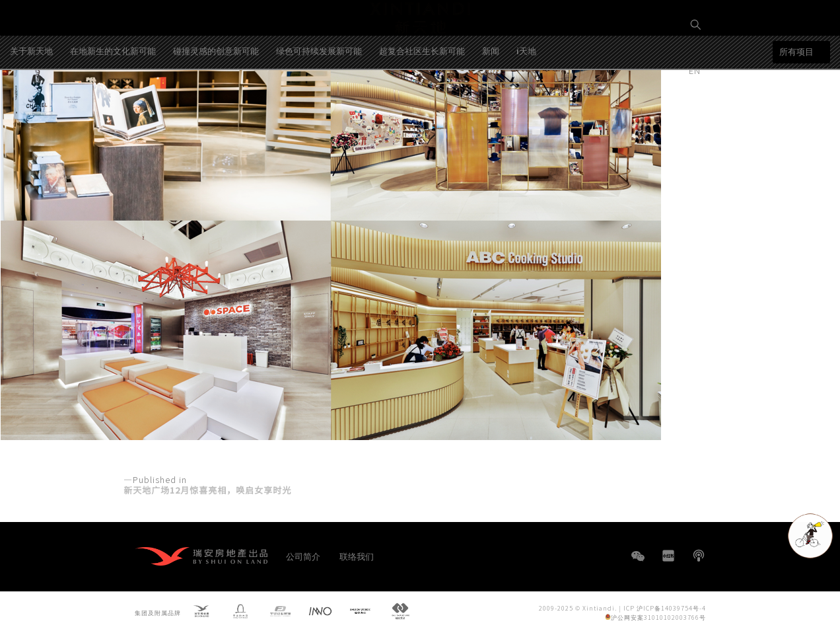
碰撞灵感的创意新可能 (216, 101)
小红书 (668, 556)
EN (696, 70)
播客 (699, 556)
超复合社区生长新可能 (422, 101)
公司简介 (303, 556)
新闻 (491, 101)
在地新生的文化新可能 (113, 101)
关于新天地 (31, 101)
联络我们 (357, 556)
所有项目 (796, 103)
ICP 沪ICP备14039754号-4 (665, 608)
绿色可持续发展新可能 (319, 101)
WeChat (638, 563)
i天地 (526, 101)
